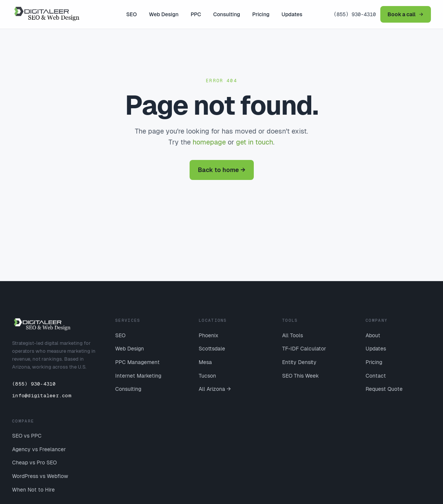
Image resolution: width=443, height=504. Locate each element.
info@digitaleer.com (42, 396)
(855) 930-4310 (355, 14)
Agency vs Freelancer (39, 449)
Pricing (261, 14)
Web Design (164, 14)
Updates (292, 14)
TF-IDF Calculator (304, 349)
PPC (196, 14)
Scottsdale (212, 349)
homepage (209, 142)
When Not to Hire (33, 490)
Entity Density (299, 362)
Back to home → (222, 170)
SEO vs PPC (27, 436)
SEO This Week (300, 376)
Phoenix (208, 335)
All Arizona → (215, 389)
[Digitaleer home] (54, 14)
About (373, 335)
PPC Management (137, 362)
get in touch (255, 142)
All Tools (293, 335)
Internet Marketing (138, 376)
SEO (131, 14)
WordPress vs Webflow (40, 476)
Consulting (227, 14)
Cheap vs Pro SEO (34, 463)
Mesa (205, 362)
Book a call (406, 14)
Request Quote (384, 389)
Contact (376, 376)
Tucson (207, 376)
